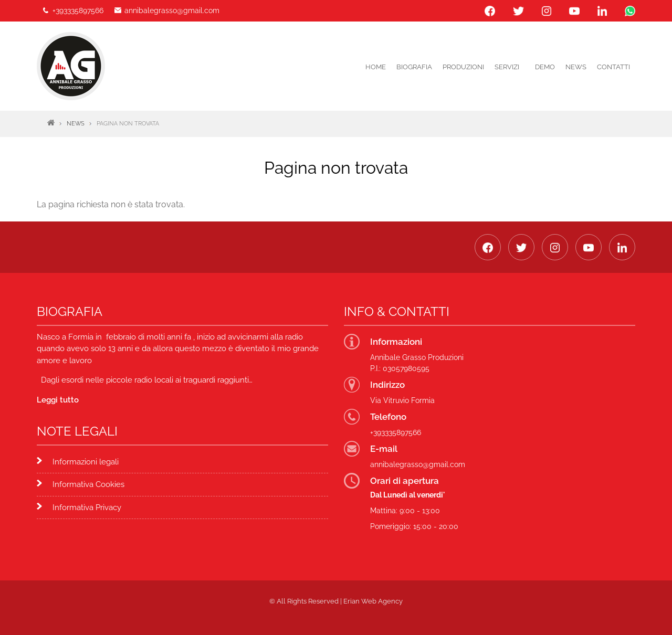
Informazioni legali (86, 462)
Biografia (414, 67)
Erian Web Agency (373, 601)
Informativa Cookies (88, 484)
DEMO (545, 67)
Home (376, 67)
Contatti (613, 67)
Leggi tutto (58, 400)
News (576, 67)
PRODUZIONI (463, 67)
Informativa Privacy (87, 507)
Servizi (507, 67)
